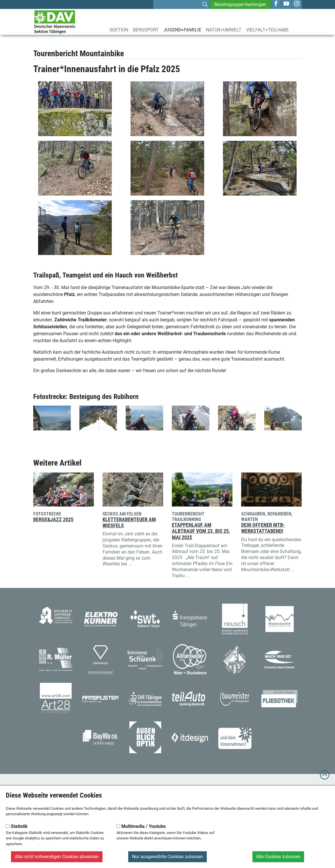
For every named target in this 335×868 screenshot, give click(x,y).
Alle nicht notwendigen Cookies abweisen (57, 857)
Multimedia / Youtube (141, 826)
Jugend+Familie (182, 30)
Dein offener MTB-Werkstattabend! (263, 528)
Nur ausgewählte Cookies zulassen (167, 857)
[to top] (325, 778)
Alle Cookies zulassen (278, 857)
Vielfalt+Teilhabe (267, 30)
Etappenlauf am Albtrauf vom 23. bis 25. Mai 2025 (201, 531)
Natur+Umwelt (224, 30)
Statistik (17, 826)
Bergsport (146, 30)
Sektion (119, 30)
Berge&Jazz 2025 (53, 520)
